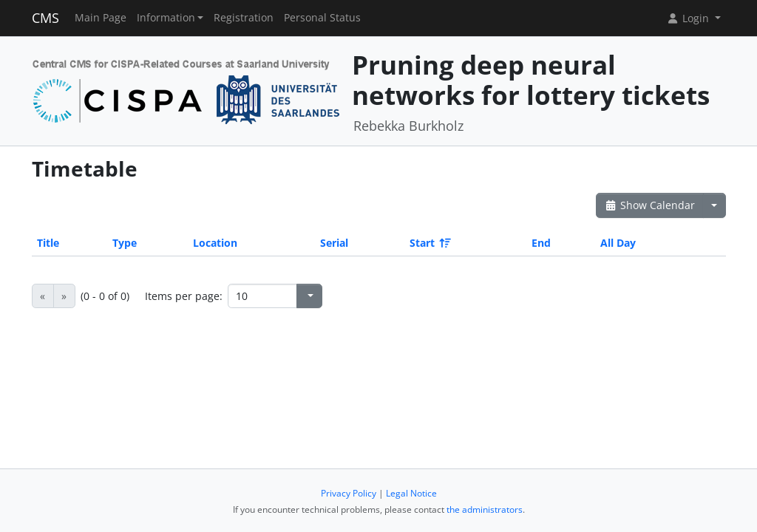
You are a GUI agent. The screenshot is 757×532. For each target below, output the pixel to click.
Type (125, 243)
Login (689, 18)
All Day (618, 243)
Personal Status (322, 18)
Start (429, 243)
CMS (45, 18)
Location (215, 243)
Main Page (101, 18)
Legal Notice (411, 493)
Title (48, 243)
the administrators (485, 509)
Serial (334, 243)
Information (166, 18)
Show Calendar (650, 205)
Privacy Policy (349, 493)
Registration (244, 18)
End (541, 243)
